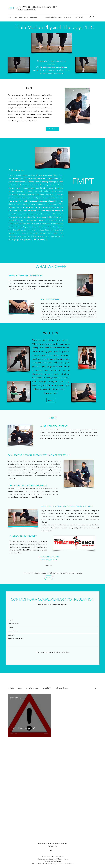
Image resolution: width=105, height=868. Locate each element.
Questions (11, 635)
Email (10, 628)
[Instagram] (90, 17)
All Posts (11, 688)
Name (10, 620)
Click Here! (48, 565)
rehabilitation (47, 688)
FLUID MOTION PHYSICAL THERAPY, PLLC (37, 7)
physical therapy (33, 688)
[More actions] (48, 698)
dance (20, 688)
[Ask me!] (49, 578)
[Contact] (52, 129)
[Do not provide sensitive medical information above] (53, 652)
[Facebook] (93, 17)
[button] (95, 688)
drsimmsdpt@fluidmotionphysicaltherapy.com (57, 17)
